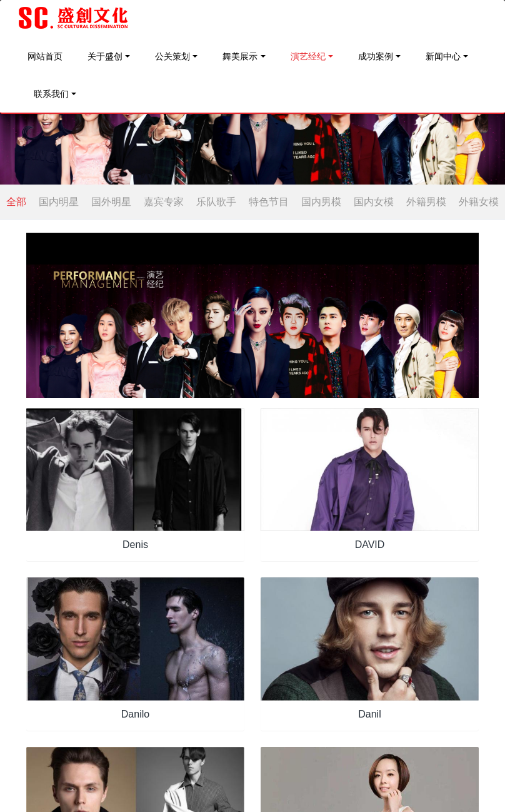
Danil (369, 714)
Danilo (135, 714)
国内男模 (321, 202)
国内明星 (59, 202)
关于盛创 (105, 56)
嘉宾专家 (164, 202)
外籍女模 (479, 202)
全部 (16, 202)
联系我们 (51, 94)
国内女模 (374, 202)
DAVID (370, 545)
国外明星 (111, 202)
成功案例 (376, 56)
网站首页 (45, 56)
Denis (135, 545)
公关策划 (172, 56)
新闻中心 (443, 56)
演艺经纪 (308, 56)
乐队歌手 (216, 202)
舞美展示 (240, 56)
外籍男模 (426, 202)
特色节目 (269, 202)
